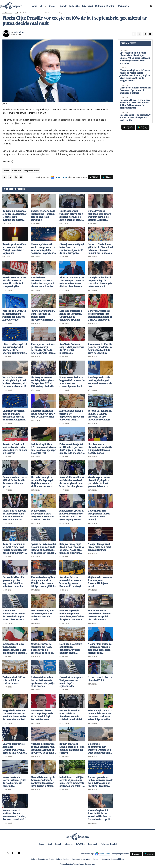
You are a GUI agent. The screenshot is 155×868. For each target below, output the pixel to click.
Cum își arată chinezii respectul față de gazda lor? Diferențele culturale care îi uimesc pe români (100, 282)
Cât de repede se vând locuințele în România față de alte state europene (43, 215)
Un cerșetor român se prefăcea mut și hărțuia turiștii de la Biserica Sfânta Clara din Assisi (43, 348)
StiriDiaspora (7, 13)
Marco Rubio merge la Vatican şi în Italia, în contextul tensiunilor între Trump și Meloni (43, 781)
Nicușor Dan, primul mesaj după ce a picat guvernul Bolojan (100, 547)
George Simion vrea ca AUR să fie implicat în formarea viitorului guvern (15, 482)
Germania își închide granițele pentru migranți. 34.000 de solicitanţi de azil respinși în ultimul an (14, 582)
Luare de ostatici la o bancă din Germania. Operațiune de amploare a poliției (71, 315)
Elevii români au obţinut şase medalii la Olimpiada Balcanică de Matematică (100, 449)
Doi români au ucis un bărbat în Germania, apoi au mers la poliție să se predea (43, 682)
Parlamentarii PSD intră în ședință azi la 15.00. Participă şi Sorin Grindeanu (42, 715)
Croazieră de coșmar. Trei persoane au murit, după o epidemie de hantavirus (71, 682)
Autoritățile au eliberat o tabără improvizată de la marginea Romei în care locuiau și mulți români (72, 482)
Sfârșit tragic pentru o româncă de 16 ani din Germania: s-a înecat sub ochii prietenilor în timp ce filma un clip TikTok (100, 715)
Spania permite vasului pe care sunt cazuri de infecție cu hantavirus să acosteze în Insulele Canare (43, 548)
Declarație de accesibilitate (113, 859)
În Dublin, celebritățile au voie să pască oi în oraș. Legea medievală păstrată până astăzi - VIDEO (72, 781)
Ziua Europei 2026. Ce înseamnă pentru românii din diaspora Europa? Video (14, 315)
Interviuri (87, 6)
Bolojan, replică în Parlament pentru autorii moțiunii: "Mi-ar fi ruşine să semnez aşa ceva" (72, 615)
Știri (16, 13)
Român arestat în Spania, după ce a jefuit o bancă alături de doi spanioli (72, 748)
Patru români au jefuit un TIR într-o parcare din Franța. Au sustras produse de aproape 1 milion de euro (71, 449)
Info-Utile (75, 6)
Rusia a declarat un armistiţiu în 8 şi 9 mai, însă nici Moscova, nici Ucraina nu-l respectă (14, 382)
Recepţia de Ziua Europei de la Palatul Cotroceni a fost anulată (99, 515)
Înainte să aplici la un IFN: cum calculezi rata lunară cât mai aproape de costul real (43, 449)
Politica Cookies (63, 859)
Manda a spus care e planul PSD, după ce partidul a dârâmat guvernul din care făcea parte (99, 482)
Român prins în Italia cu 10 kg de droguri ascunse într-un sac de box (100, 382)
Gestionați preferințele (81, 859)
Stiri (42, 6)
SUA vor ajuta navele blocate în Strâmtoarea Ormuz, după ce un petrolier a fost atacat (15, 748)
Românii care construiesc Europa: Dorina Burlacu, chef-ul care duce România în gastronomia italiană (43, 282)
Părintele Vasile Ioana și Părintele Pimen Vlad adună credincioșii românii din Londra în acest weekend (100, 249)
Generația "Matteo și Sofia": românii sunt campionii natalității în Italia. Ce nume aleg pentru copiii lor (100, 315)
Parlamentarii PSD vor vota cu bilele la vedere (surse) (15, 680)
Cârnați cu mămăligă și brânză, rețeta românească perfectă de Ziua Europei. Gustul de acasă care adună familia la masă (72, 249)
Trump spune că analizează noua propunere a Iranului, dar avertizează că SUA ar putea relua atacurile (15, 815)
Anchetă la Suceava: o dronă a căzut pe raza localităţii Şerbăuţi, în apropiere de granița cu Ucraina (43, 748)
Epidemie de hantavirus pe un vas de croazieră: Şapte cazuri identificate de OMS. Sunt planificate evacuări (14, 615)
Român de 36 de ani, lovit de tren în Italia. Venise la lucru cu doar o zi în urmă (15, 449)
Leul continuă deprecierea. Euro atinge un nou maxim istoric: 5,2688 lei (42, 515)
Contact (96, 859)
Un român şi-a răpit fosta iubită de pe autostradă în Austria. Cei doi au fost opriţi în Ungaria (100, 815)
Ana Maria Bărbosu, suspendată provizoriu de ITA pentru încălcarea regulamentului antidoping (72, 348)
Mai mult (124, 6)
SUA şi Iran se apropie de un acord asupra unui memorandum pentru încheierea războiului (14, 515)
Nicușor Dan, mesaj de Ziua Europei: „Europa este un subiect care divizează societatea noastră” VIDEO (72, 282)
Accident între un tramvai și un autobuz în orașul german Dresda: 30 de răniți (71, 582)
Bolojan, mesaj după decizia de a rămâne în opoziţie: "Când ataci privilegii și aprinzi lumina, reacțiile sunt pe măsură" (72, 548)
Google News (61, 177)
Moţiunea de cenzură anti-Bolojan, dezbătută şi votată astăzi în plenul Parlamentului (71, 648)
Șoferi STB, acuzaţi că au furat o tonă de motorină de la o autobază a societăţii (100, 415)
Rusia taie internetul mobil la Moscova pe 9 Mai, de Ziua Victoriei (43, 414)
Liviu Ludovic (19, 32)
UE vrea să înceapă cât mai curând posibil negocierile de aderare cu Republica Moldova (15, 348)
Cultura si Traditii (105, 6)
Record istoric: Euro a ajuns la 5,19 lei (100, 679)
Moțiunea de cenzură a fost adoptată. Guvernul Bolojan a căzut (100, 582)
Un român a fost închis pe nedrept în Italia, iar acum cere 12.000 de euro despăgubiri (100, 348)
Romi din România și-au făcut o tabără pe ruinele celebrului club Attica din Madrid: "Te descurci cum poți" (15, 548)
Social (52, 6)
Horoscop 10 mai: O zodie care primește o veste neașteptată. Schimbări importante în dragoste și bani (43, 249)
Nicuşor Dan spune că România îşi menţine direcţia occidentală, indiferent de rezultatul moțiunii (100, 648)
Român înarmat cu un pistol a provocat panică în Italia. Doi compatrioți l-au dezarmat (14, 282)
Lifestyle (62, 6)
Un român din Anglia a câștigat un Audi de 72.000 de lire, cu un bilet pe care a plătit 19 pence (43, 582)
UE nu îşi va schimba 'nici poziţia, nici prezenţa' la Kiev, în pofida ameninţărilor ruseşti (14, 415)
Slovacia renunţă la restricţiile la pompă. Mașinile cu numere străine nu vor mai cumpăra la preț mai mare (42, 482)
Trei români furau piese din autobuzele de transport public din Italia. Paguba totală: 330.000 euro (99, 615)
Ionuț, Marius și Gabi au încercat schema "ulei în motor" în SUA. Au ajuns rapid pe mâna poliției (72, 515)
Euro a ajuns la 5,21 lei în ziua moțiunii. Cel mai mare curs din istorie (43, 615)
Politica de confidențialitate (42, 859)
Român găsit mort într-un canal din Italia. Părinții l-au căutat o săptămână (15, 249)
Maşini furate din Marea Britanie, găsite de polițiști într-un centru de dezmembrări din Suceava (14, 781)
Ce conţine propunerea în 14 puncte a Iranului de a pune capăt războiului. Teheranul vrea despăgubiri (100, 748)
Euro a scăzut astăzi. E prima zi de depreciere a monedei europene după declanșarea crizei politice (72, 415)
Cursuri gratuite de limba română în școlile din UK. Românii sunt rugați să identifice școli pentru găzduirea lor (100, 781)
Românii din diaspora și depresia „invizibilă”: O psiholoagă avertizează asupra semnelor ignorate (15, 215)
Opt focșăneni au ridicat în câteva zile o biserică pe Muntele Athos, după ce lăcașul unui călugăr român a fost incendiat (71, 215)
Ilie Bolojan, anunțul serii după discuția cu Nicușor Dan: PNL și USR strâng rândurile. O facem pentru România (43, 382)
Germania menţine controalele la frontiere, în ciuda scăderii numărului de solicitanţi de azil (71, 715)
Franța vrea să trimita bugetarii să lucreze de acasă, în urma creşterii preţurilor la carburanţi (72, 382)
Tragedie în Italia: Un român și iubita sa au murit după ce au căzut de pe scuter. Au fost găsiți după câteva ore (15, 715)
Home (34, 6)
